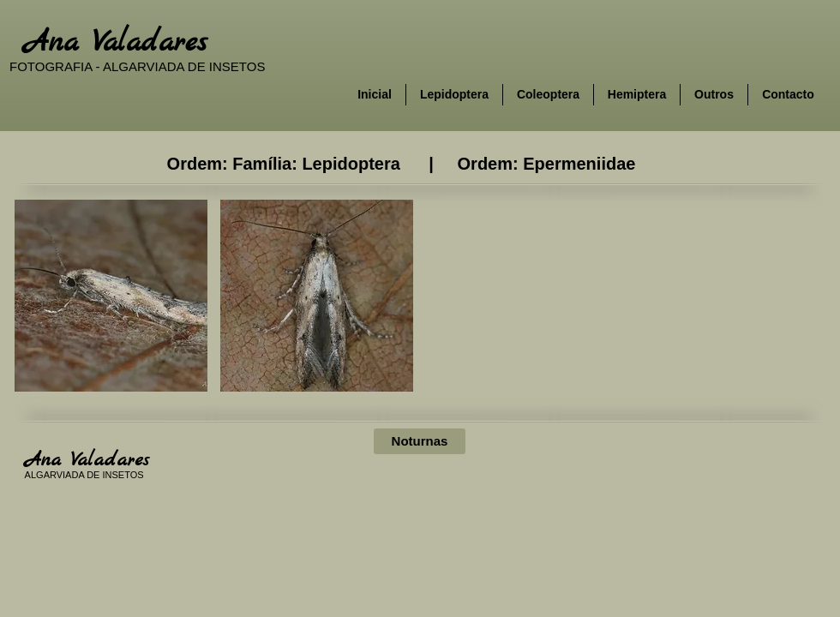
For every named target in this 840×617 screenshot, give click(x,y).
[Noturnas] (420, 441)
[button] (111, 296)
